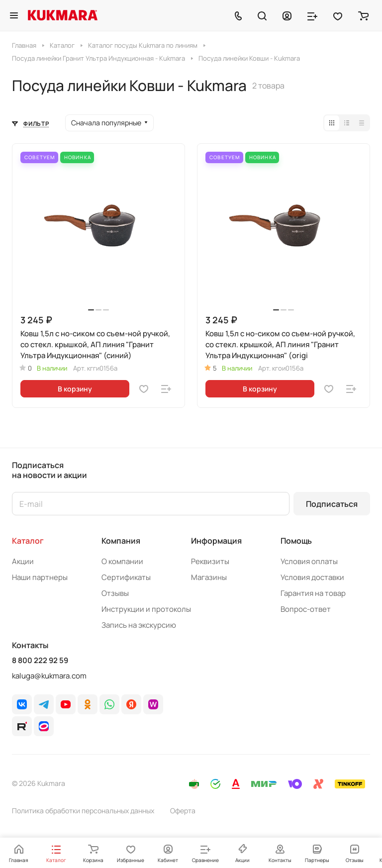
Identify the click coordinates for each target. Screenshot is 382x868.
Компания (121, 541)
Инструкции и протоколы (146, 609)
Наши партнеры (40, 577)
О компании (122, 561)
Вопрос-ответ (306, 609)
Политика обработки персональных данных (83, 811)
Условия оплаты (309, 561)
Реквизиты (210, 561)
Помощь (296, 541)
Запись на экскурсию (139, 625)
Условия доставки (312, 577)
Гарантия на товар (313, 593)
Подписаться (332, 504)
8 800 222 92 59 (40, 661)
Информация (216, 541)
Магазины (209, 577)
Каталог (28, 541)
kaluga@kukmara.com (49, 676)
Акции (23, 561)
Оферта (183, 811)
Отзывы (115, 593)
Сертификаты (126, 577)
